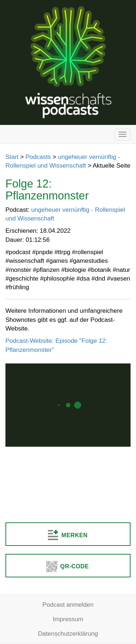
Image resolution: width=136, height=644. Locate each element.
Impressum (68, 619)
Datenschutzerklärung (68, 634)
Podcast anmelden (68, 605)
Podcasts (38, 157)
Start (12, 157)
